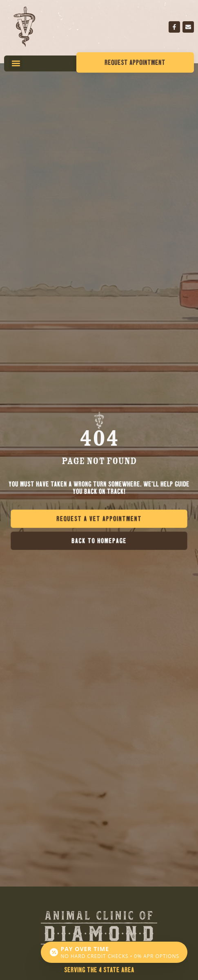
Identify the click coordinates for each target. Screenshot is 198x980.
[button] (16, 63)
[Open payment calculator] (114, 952)
